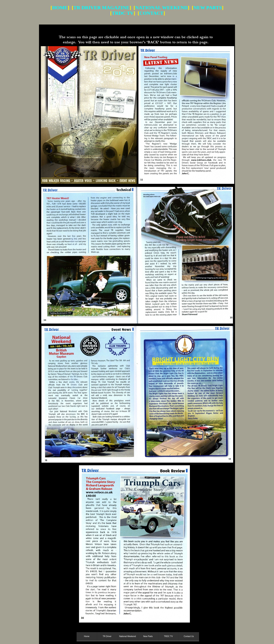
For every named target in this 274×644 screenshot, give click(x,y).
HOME (60, 8)
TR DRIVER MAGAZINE (102, 8)
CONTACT (151, 13)
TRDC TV (123, 13)
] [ (136, 13)
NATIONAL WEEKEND (161, 8)
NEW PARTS (208, 8)
